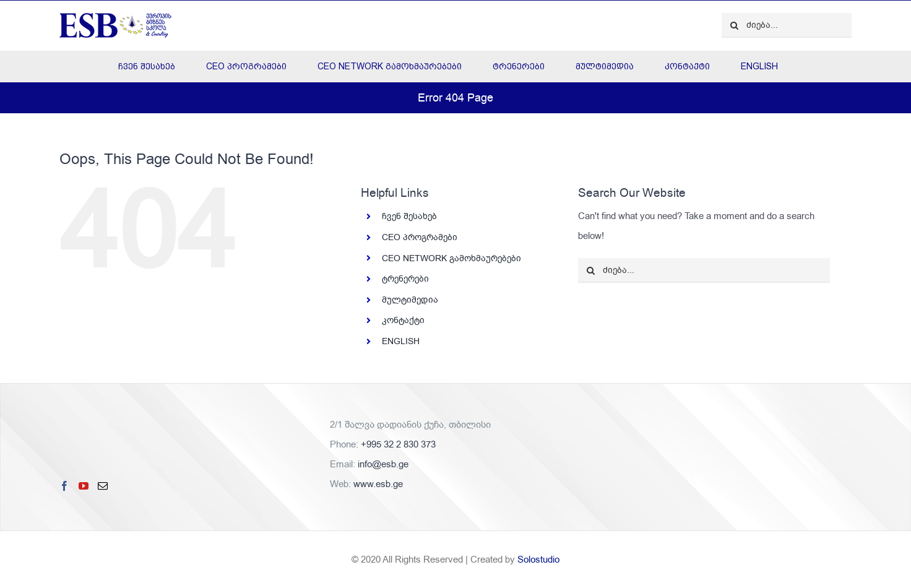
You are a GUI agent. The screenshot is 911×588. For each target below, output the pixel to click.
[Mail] (103, 486)
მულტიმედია (410, 300)
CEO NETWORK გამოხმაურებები (451, 258)
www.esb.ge (378, 484)
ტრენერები (405, 279)
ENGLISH (401, 341)
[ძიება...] (787, 25)
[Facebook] (64, 486)
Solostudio (538, 560)
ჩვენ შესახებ (409, 216)
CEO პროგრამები (420, 237)
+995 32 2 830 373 (398, 444)
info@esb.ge (383, 464)
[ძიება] (734, 25)
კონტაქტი (403, 320)
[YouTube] (84, 486)
